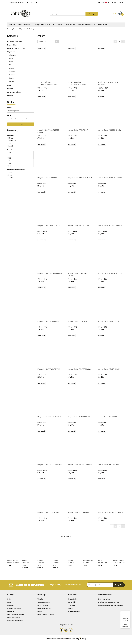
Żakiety (12, 81)
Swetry (11, 78)
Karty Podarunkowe (14, 92)
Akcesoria (12, 55)
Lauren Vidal (72, 602)
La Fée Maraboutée (74, 611)
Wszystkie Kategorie (87, 25)
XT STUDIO (71, 605)
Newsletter (11, 611)
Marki (60, 25)
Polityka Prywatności (14, 608)
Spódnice (12, 71)
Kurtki (11, 62)
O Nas (9, 599)
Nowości (12, 25)
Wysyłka (40, 599)
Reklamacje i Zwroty (44, 608)
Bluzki (11, 58)
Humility (70, 608)
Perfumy (10, 96)
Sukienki (12, 75)
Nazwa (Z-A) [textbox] (42, 42)
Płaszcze (12, 65)
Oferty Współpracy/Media (16, 614)
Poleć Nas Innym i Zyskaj (46, 614)
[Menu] (129, 612)
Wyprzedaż (70, 25)
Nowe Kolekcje (24, 25)
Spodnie (12, 68)
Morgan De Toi (72, 599)
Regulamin (11, 605)
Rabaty (40, 611)
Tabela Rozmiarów (44, 602)
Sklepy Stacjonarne (14, 618)
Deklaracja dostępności (15, 621)
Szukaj (21, 124)
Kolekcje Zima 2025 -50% (44, 25)
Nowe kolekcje (13, 45)
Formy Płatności (43, 605)
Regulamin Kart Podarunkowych (108, 602)
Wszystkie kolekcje (15, 41)
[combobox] (48, 42)
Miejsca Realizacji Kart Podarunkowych (111, 605)
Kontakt (10, 602)
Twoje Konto (103, 25)
